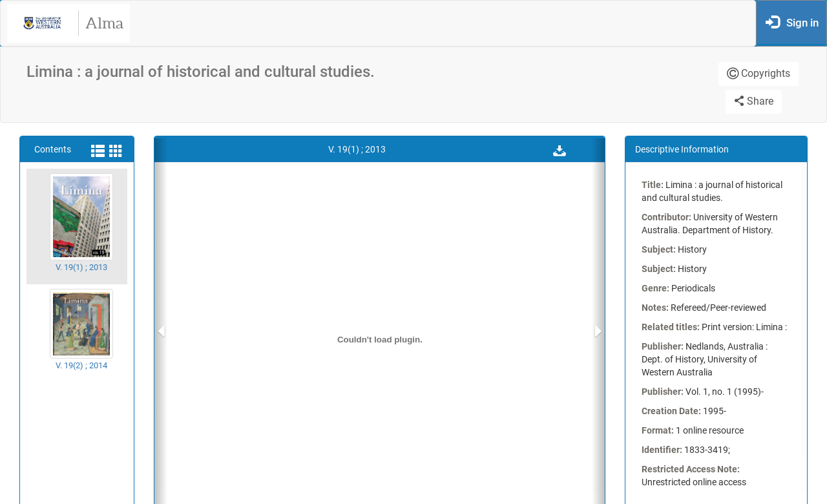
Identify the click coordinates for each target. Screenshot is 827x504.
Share (754, 101)
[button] (560, 149)
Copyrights (759, 73)
